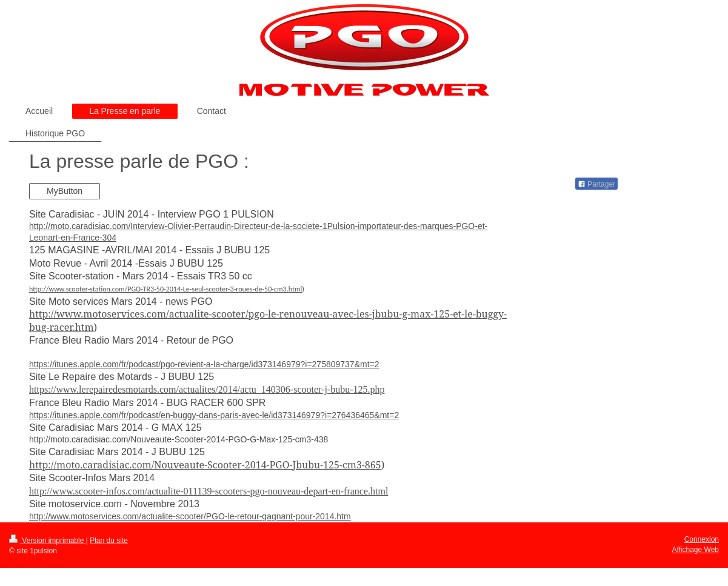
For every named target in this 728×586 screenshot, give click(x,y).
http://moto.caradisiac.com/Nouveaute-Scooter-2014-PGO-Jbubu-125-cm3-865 (205, 465)
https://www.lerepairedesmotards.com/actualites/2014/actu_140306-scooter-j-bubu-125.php (207, 389)
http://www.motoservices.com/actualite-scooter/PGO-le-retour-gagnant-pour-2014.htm (190, 516)
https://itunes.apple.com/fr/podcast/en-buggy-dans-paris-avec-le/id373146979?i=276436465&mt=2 (214, 415)
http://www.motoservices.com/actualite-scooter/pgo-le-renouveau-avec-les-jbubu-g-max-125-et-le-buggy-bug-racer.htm (268, 321)
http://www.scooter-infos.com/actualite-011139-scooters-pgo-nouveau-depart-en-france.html (209, 491)
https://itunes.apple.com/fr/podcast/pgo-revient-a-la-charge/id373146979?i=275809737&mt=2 (204, 364)
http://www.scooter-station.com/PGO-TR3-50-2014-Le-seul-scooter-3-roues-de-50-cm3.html (165, 289)
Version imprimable (48, 541)
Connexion (702, 539)
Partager (596, 184)
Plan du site (109, 541)
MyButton (65, 191)
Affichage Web (695, 550)
